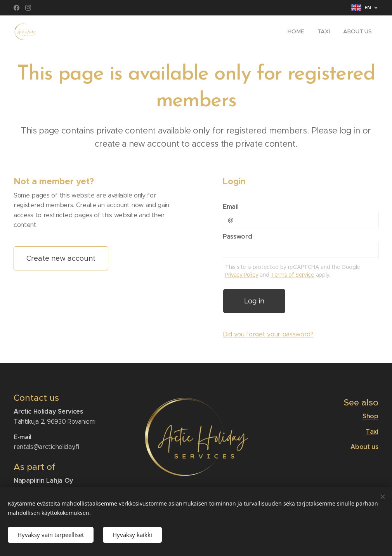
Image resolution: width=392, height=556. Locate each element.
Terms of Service (292, 275)
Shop (370, 416)
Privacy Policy (242, 275)
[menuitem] (296, 31)
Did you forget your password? (268, 334)
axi (374, 432)
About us (365, 447)
